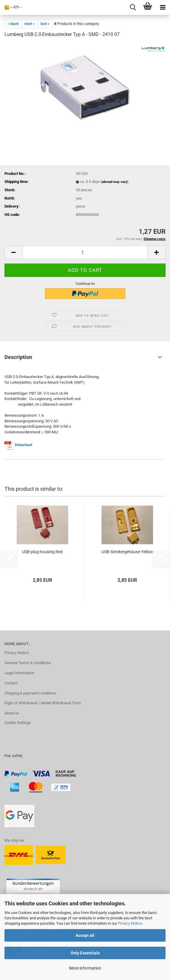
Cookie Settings (18, 723)
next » (30, 24)
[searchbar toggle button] (133, 7)
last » (45, 24)
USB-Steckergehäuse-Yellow (127, 552)
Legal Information (19, 673)
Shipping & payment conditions (30, 693)
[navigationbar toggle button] (163, 7)
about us (12, 713)
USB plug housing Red (42, 552)
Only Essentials (85, 953)
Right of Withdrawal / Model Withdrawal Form (43, 703)
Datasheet (24, 445)
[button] (13, 252)
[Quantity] (85, 252)
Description (18, 357)
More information (85, 968)
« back (13, 24)
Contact (11, 683)
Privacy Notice (130, 923)
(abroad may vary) (115, 182)
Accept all (85, 935)
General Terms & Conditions (28, 663)
